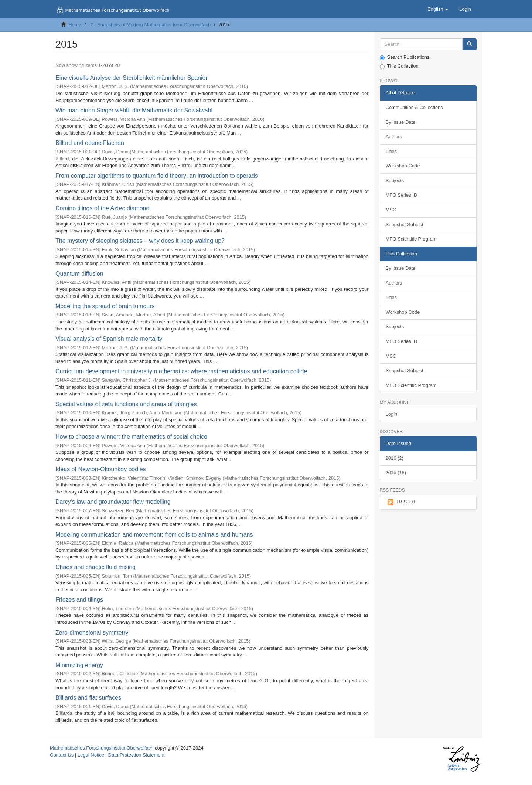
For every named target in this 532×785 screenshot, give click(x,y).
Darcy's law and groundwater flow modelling (113, 502)
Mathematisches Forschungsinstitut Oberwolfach (102, 748)
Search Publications (405, 57)
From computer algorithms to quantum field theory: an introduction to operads (157, 176)
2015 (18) (396, 473)
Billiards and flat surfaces (88, 698)
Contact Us (62, 755)
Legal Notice (91, 755)
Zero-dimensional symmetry (92, 633)
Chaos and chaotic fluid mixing (96, 567)
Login (392, 414)
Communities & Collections (414, 107)
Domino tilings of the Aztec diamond (102, 208)
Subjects (395, 181)
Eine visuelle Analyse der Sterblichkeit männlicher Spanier (132, 78)
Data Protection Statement (136, 755)
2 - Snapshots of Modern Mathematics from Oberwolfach (150, 25)
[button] (438, 9)
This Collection (399, 66)
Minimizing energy (79, 665)
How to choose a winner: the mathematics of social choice (131, 437)
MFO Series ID (402, 195)
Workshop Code (403, 166)
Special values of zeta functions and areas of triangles (126, 404)
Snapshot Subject (405, 225)
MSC (391, 210)
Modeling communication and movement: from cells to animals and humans (154, 535)
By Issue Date (401, 122)
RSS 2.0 (400, 502)
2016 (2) (395, 458)
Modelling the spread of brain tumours (105, 306)
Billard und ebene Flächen (90, 143)
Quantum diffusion (79, 274)
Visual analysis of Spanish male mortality (109, 339)
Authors (394, 137)
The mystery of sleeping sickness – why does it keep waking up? (140, 241)
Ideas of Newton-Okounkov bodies (101, 469)
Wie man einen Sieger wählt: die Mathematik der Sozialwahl (134, 110)
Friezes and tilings (79, 600)
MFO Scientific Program (411, 239)
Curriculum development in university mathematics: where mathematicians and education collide (181, 371)
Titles (391, 151)
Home (75, 25)
